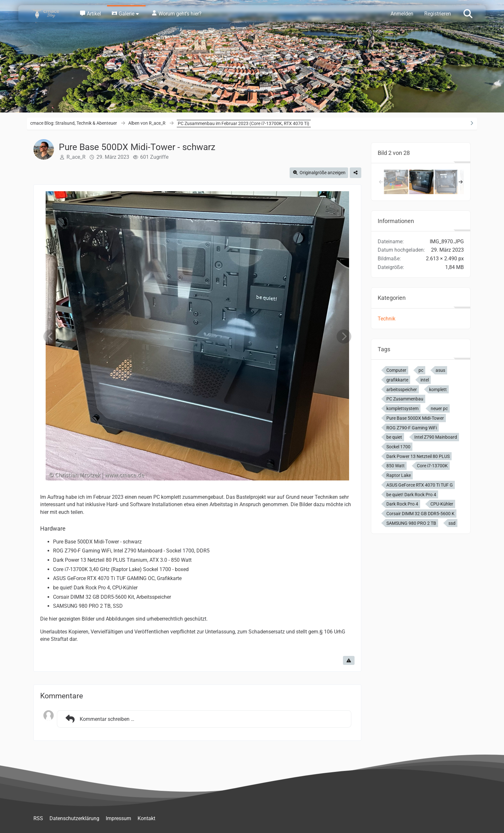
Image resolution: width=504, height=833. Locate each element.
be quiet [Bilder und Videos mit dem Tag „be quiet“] (394, 437)
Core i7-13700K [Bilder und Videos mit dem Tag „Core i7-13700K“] (432, 466)
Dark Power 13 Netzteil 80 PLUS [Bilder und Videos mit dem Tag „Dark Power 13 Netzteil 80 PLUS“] (418, 456)
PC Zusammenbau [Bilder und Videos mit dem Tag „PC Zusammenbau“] (405, 399)
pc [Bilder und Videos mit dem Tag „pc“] (421, 370)
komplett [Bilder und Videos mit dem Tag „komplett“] (438, 390)
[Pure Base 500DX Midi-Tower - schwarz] (421, 182)
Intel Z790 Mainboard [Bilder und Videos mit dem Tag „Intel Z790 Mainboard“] (436, 437)
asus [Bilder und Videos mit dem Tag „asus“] (440, 370)
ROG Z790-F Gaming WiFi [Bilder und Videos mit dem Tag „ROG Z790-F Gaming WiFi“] (412, 428)
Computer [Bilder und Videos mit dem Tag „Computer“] (396, 370)
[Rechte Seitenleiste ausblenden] (472, 123)
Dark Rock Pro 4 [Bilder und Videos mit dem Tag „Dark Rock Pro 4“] (402, 504)
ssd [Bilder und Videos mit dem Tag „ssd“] (452, 523)
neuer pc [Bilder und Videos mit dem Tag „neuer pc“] (439, 408)
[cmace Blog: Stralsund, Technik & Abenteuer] (50, 14)
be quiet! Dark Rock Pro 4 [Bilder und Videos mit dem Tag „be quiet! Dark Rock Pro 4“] (411, 495)
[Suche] (468, 13)
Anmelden (402, 14)
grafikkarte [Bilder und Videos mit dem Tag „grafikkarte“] (397, 380)
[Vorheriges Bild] (51, 337)
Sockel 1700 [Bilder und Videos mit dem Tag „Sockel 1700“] (398, 447)
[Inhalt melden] (349, 660)
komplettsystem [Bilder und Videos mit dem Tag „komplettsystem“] (402, 408)
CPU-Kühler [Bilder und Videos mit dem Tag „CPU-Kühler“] (442, 504)
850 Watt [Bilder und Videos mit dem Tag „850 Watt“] (396, 466)
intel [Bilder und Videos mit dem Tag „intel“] (425, 380)
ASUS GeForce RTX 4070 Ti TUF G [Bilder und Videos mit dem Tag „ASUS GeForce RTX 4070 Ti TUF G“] (420, 485)
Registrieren (438, 14)
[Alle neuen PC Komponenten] (396, 182)
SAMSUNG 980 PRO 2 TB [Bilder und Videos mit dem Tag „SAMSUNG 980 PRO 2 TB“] (411, 523)
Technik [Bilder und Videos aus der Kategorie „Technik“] (387, 319)
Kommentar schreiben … (99, 719)
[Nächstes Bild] (344, 337)
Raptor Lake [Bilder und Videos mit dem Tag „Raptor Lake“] (399, 475)
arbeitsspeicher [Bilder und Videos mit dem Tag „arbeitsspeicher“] (402, 390)
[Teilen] (355, 173)
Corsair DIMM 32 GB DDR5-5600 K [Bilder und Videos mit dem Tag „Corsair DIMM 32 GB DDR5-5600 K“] (420, 514)
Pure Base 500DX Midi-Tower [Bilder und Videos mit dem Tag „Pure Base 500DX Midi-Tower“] (415, 418)
